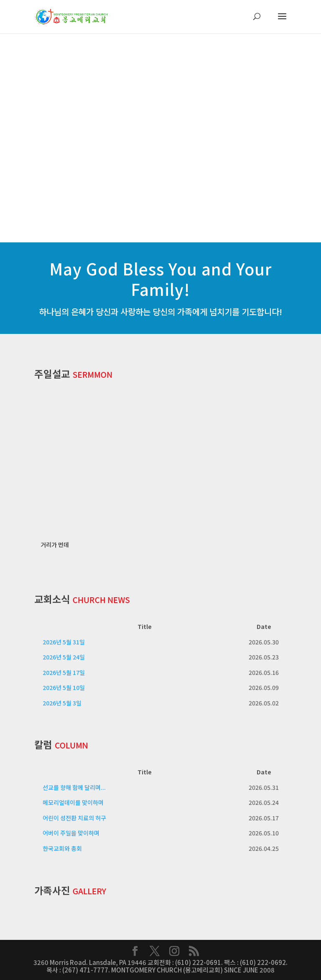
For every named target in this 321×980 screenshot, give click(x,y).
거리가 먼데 (55, 545)
